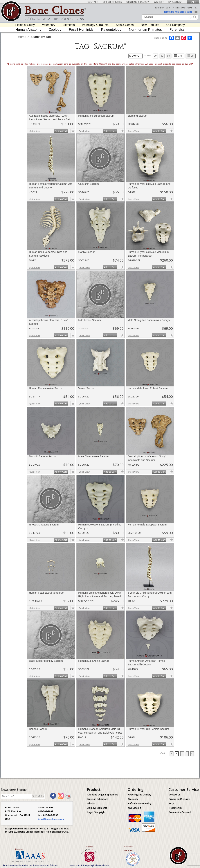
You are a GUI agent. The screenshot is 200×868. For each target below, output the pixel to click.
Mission (91, 803)
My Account (175, 2)
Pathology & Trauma (95, 25)
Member (20, 849)
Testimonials (176, 808)
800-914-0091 (163, 7)
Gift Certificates (112, 2)
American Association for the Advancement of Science (30, 865)
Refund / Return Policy (140, 803)
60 (162, 56)
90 (168, 56)
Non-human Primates (145, 29)
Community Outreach (180, 812)
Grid (178, 56)
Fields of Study (25, 25)
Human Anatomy (28, 29)
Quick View (35, 131)
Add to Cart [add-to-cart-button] (61, 131)
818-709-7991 (184, 7)
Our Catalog (135, 808)
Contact (93, 2)
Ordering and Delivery (140, 795)
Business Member (129, 848)
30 (155, 56)
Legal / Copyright (96, 812)
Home (22, 37)
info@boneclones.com (178, 12)
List (190, 56)
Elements (69, 25)
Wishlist (159, 2)
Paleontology (111, 29)
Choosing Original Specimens (103, 795)
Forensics (177, 29)
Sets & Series (125, 25)
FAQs (172, 803)
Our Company (176, 25)
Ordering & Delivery (138, 2)
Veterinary (49, 25)
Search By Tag (41, 37)
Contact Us (175, 795)
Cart (193, 2)
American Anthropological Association (90, 865)
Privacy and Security (179, 799)
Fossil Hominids (81, 29)
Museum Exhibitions (98, 799)
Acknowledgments (97, 808)
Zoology (55, 29)
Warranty (133, 799)
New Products (150, 25)
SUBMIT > (38, 796)
